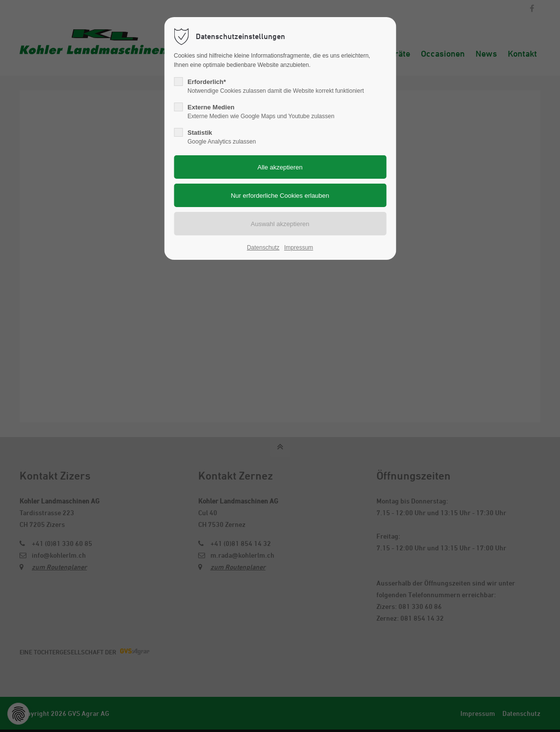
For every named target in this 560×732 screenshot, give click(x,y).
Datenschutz (263, 248)
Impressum (299, 248)
